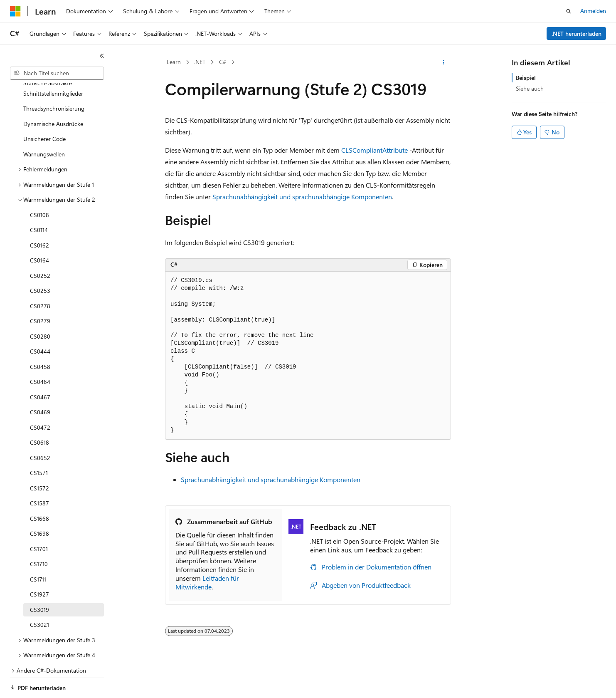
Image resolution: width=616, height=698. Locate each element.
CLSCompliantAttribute (375, 150)
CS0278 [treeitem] (40, 277)
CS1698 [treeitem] (39, 505)
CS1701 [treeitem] (39, 520)
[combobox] (57, 73)
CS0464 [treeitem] (40, 353)
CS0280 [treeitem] (40, 308)
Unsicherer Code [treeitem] (44, 110)
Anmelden (593, 11)
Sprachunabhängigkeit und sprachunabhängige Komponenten (302, 197)
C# (223, 62)
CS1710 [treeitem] (39, 535)
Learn (174, 62)
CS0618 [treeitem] (39, 414)
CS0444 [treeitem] (40, 323)
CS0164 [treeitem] (39, 231)
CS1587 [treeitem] (39, 474)
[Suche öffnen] (569, 11)
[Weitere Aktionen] (444, 62)
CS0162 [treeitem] (39, 217)
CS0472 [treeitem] (40, 399)
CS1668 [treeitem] (39, 490)
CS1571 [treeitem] (39, 444)
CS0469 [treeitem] (40, 383)
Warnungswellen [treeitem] (44, 125)
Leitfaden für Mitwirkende (207, 582)
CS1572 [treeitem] (39, 459)
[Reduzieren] (102, 56)
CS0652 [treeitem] (40, 429)
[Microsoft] (15, 11)
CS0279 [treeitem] (40, 292)
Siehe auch (530, 88)
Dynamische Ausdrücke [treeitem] (53, 95)
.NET (200, 62)
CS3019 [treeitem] (39, 581)
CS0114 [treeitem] (39, 201)
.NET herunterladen (577, 33)
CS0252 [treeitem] (40, 247)
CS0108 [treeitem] (39, 186)
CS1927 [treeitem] (39, 566)
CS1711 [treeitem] (38, 551)
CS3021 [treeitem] (39, 596)
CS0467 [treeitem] (40, 368)
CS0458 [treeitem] (40, 338)
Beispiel (526, 78)
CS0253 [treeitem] (40, 262)
